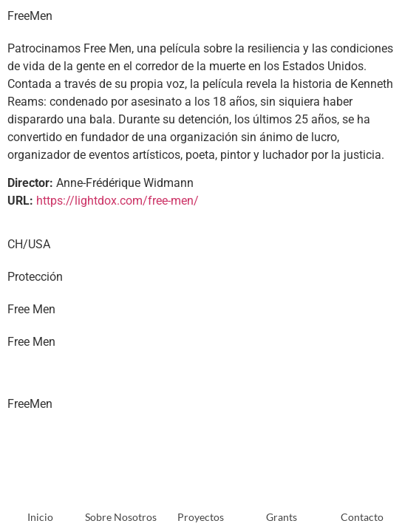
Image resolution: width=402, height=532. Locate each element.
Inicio (40, 517)
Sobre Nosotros (121, 517)
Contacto (362, 517)
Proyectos (201, 517)
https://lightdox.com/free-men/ (117, 201)
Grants (282, 517)
